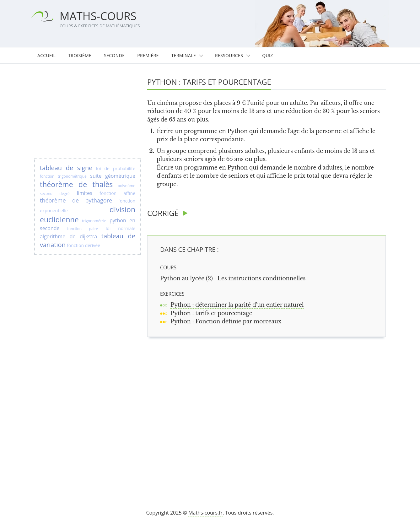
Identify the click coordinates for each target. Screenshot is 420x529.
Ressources (229, 55)
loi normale (121, 228)
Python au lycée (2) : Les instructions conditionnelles (233, 278)
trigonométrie (94, 221)
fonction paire (83, 229)
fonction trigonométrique (63, 176)
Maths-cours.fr (205, 513)
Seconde (114, 55)
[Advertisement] (269, 415)
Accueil (46, 55)
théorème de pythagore (76, 200)
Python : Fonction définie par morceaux (226, 321)
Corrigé (163, 213)
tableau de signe (66, 168)
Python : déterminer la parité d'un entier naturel (237, 305)
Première (148, 55)
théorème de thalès (76, 184)
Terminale (184, 55)
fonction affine (117, 193)
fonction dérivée (83, 245)
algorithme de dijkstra (68, 236)
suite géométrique (113, 176)
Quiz (267, 55)
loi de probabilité (116, 168)
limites (85, 193)
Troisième (80, 55)
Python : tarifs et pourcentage (211, 313)
